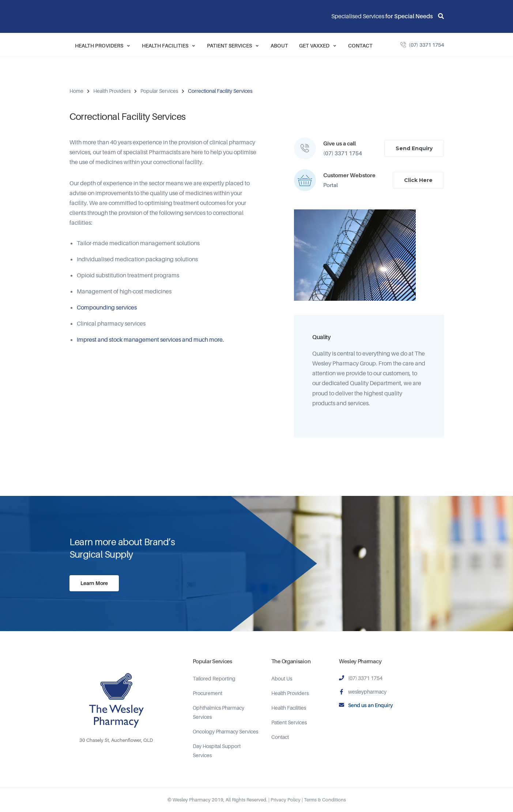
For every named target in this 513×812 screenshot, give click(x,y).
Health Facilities (169, 45)
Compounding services (107, 307)
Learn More (94, 583)
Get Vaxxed (318, 45)
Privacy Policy (286, 800)
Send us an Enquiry (371, 705)
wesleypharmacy (367, 692)
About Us (282, 678)
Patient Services (233, 45)
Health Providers (103, 45)
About (279, 45)
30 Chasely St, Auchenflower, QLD (116, 740)
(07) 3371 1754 (426, 45)
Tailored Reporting (214, 678)
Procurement (208, 693)
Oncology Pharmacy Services (225, 731)
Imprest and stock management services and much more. (150, 339)
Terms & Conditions (325, 800)
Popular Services (159, 91)
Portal (331, 185)
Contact (360, 45)
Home (76, 91)
